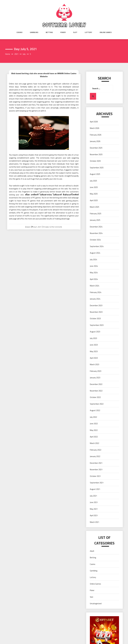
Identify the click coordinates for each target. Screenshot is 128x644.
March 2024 (94, 286)
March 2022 (94, 443)
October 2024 (95, 240)
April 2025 (94, 200)
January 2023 (95, 378)
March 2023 (94, 364)
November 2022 (96, 391)
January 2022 (95, 456)
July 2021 (93, 496)
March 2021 (94, 522)
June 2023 (94, 345)
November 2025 (96, 154)
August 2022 (95, 410)
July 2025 (93, 181)
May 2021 (94, 509)
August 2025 (95, 174)
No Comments (57, 227)
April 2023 (94, 358)
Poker (63, 32)
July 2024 (93, 260)
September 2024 (97, 246)
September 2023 (97, 325)
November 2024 (96, 233)
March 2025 (94, 207)
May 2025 (94, 194)
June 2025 (94, 187)
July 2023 (93, 338)
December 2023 (96, 305)
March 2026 (94, 128)
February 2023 (96, 371)
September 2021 (97, 483)
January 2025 (95, 220)
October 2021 (95, 476)
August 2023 (95, 332)
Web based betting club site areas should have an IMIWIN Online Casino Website (44, 75)
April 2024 (94, 279)
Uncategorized (96, 603)
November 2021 (96, 470)
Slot (75, 32)
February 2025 (96, 214)
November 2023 (96, 312)
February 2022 (96, 450)
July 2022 (93, 417)
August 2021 (95, 489)
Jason (29, 227)
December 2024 (96, 227)
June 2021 (94, 502)
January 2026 (95, 141)
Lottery (88, 32)
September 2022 (97, 404)
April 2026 (94, 122)
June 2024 (94, 266)
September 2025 (97, 168)
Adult (92, 551)
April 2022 (94, 437)
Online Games (106, 32)
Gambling (34, 32)
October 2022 (95, 397)
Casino (19, 32)
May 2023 (94, 351)
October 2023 (95, 318)
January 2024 (95, 299)
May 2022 (94, 430)
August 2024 (95, 253)
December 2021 (96, 463)
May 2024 (94, 273)
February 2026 (96, 135)
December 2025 (96, 148)
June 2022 (94, 424)
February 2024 (96, 292)
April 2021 (94, 515)
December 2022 (96, 384)
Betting (49, 32)
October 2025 (95, 161)
